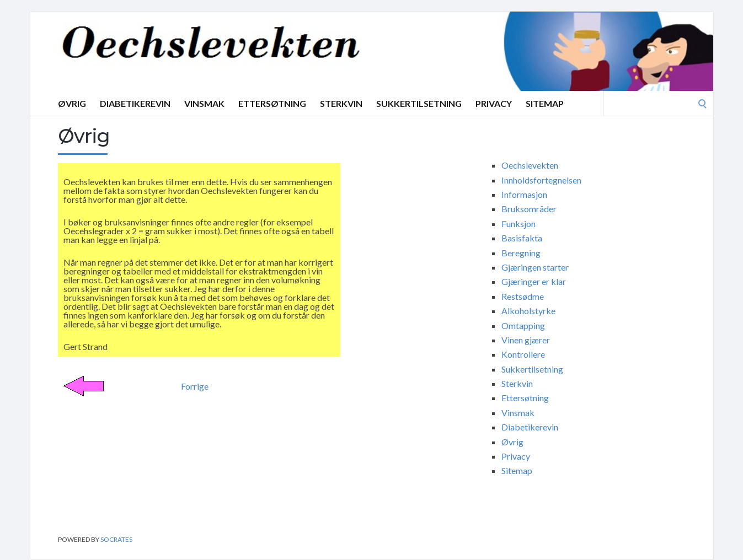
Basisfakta (522, 238)
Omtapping (523, 325)
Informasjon (524, 194)
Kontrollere (523, 354)
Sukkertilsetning (419, 103)
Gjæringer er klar (534, 281)
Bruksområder (529, 209)
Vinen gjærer (526, 340)
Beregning (521, 253)
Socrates (116, 539)
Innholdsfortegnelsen (541, 180)
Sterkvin (341, 103)
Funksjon (519, 224)
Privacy (494, 103)
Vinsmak (204, 103)
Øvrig (72, 103)
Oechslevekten (530, 165)
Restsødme (523, 296)
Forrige (195, 386)
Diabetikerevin (135, 103)
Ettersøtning (272, 103)
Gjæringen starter (535, 267)
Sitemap (545, 103)
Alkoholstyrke (528, 311)
